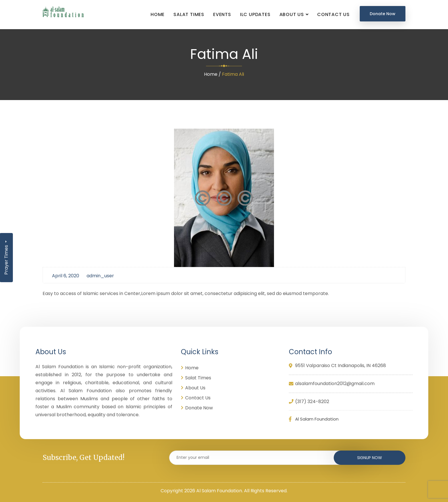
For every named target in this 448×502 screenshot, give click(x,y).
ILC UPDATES (255, 14)
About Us (292, 14)
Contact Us (333, 14)
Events (222, 14)
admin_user (100, 276)
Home (158, 14)
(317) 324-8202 (309, 402)
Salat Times (189, 14)
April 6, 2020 (66, 276)
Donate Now (383, 14)
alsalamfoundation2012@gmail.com (335, 384)
